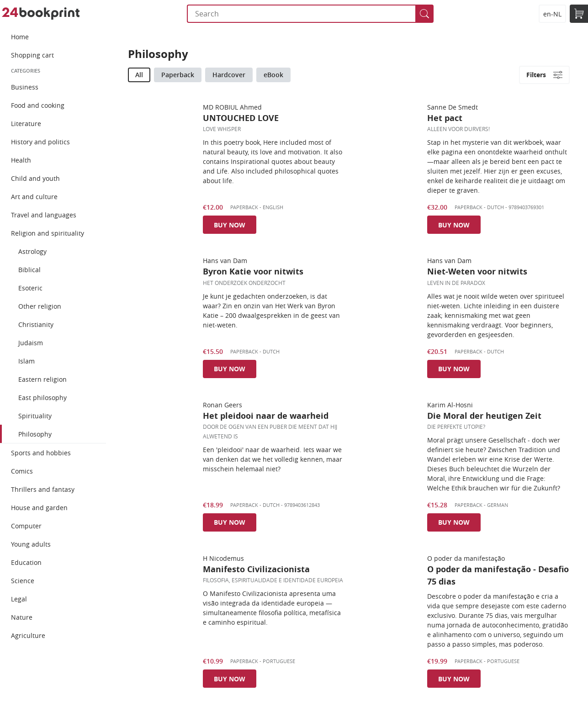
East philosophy (42, 398)
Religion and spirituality (48, 233)
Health (21, 160)
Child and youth (35, 178)
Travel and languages (44, 215)
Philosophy (35, 434)
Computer (26, 526)
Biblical (29, 270)
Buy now (230, 225)
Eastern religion (42, 379)
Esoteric (30, 288)
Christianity (36, 324)
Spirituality (35, 416)
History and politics (40, 142)
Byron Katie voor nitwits (253, 271)
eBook (273, 75)
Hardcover (229, 75)
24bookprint (41, 14)
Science (23, 581)
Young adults (31, 544)
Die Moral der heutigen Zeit (484, 416)
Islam (26, 361)
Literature (26, 124)
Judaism (31, 343)
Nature (22, 617)
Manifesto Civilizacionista (256, 569)
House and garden (39, 508)
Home (20, 37)
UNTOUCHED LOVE (241, 118)
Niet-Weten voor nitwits (477, 271)
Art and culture (34, 197)
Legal (19, 599)
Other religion (40, 306)
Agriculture (28, 635)
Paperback (178, 75)
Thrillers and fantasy (43, 489)
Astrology (32, 251)
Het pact (445, 118)
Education (26, 562)
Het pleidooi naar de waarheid (266, 416)
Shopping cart (32, 55)
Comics (22, 471)
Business (25, 87)
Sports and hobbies (41, 453)
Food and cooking (38, 105)
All (139, 75)
